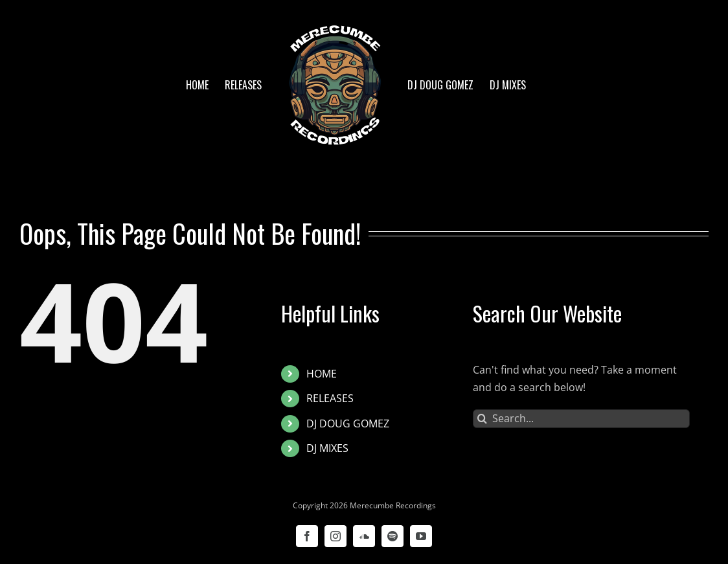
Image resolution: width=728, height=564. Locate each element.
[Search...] (581, 419)
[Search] (482, 419)
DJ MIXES (327, 448)
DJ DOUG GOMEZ (348, 423)
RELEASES (330, 398)
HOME (322, 374)
